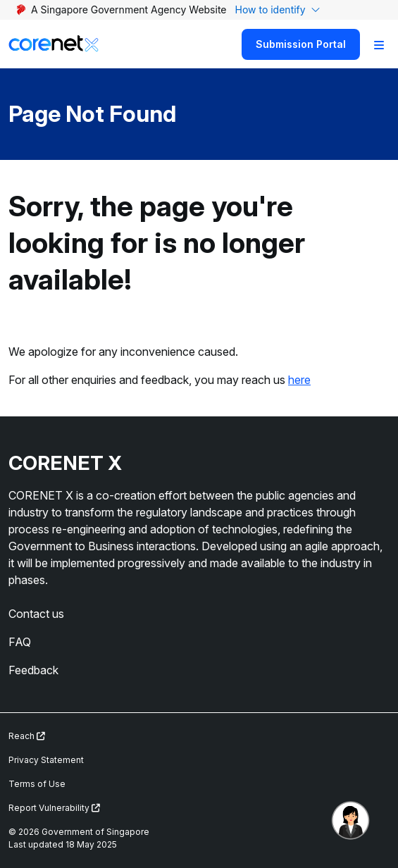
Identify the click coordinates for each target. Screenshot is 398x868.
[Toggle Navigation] (379, 44)
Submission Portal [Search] (301, 44)
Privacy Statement (46, 760)
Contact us (36, 614)
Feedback (33, 670)
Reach (27, 736)
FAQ (20, 642)
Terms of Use (37, 784)
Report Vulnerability (54, 808)
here (299, 380)
